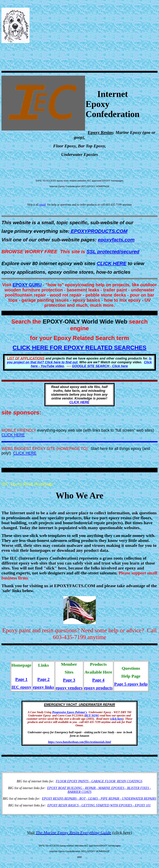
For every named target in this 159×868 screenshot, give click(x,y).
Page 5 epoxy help (131, 684)
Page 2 (43, 679)
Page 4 (98, 680)
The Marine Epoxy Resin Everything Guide (73, 833)
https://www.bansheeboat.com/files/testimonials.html (80, 742)
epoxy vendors (69, 688)
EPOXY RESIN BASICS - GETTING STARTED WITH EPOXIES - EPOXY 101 (99, 805)
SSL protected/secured (113, 252)
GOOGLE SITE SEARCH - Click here (100, 366)
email (43, 205)
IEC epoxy (21, 687)
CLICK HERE (112, 263)
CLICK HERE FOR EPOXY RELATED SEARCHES (79, 348)
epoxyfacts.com (116, 240)
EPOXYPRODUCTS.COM (98, 231)
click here (117, 719)
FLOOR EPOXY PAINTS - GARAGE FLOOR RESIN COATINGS (99, 781)
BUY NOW (92, 715)
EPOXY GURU (27, 285)
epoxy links (43, 687)
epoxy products (98, 688)
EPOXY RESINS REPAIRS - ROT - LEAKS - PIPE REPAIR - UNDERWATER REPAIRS (99, 799)
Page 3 (69, 680)
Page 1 (21, 679)
